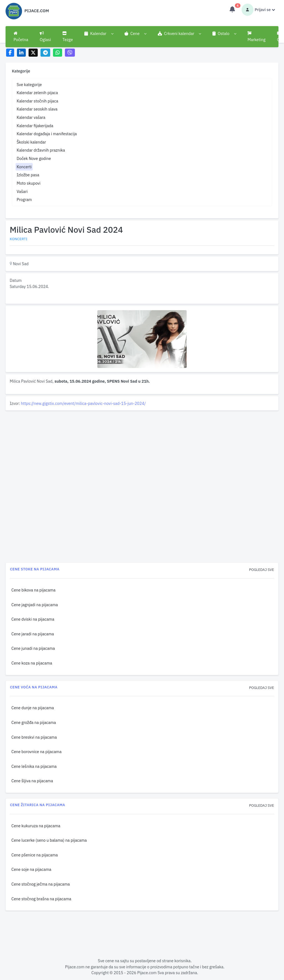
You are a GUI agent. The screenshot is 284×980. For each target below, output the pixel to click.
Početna (21, 37)
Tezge (68, 37)
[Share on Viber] (70, 53)
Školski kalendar (31, 142)
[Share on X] (33, 53)
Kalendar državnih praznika (41, 150)
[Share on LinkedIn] (21, 53)
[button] (99, 34)
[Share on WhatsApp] (58, 53)
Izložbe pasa (28, 175)
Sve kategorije (29, 85)
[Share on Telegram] (45, 53)
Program (24, 200)
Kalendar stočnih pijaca (37, 101)
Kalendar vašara (31, 117)
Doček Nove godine (34, 158)
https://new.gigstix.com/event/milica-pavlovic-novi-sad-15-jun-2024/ (83, 403)
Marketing (256, 37)
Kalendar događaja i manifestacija (47, 134)
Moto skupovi (29, 183)
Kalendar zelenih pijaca (37, 93)
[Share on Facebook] (10, 53)
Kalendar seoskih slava (37, 109)
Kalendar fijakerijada (35, 126)
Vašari (22, 191)
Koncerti (24, 167)
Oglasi (45, 37)
